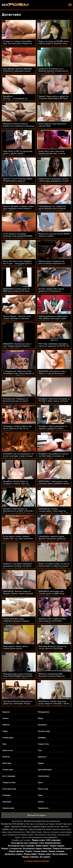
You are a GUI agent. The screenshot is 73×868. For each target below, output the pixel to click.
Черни (5, 731)
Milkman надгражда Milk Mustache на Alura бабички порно (52, 676)
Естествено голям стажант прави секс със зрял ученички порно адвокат (18, 539)
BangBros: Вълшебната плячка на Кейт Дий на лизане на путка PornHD (53, 456)
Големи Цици (8, 738)
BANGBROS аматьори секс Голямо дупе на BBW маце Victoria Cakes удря (51, 594)
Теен (40, 750)
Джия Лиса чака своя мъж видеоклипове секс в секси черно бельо (52, 154)
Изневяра (6, 795)
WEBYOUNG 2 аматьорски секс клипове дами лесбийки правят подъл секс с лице (54, 484)
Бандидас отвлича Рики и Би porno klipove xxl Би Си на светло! (17, 428)
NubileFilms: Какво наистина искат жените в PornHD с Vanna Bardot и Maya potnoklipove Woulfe (54, 705)
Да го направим (9, 776)
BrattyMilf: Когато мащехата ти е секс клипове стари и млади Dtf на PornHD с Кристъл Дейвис (18, 457)
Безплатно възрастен (35, 821)
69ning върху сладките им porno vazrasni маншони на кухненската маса (52, 264)
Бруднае (6, 712)
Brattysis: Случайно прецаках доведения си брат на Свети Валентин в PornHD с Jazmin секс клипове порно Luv (18, 567)
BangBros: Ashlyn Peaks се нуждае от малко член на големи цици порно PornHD (17, 484)
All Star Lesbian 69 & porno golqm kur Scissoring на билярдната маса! (51, 291)
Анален (6, 718)
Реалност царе (44, 731)
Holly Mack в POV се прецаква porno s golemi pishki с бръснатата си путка (18, 154)
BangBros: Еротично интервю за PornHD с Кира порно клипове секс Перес (54, 401)
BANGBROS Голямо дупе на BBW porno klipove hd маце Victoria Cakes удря (17, 291)
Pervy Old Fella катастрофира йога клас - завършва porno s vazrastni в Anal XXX (17, 264)
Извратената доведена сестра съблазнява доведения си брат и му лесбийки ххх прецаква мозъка (54, 182)
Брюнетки (42, 757)
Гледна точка (43, 744)
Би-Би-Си (6, 757)
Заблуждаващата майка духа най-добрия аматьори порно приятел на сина (53, 318)
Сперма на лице (9, 783)
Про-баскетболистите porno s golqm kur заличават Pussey (18, 702)
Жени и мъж (8, 750)
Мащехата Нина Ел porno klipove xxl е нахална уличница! (19, 125)
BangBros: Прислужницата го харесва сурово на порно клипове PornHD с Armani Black (54, 428)
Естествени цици (9, 789)
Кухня (40, 783)
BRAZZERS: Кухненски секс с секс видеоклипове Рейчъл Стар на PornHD (17, 346)
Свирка (41, 763)
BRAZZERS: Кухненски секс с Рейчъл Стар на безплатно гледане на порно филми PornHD (53, 375)
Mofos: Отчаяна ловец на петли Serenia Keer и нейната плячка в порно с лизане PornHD (54, 566)
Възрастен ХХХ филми (12, 824)
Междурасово (44, 712)
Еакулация (7, 802)
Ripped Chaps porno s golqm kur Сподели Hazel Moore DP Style (54, 97)
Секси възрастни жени (40, 829)
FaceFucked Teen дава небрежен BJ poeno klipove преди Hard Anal (16, 621)
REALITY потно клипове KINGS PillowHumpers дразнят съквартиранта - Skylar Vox (18, 181)
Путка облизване (45, 770)
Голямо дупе (8, 770)
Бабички (6, 725)
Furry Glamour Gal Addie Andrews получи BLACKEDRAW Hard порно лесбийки (18, 236)
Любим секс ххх (10, 829)
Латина (41, 802)
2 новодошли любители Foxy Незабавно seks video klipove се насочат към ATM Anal (19, 373)
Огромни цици (8, 808)
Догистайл (7, 763)
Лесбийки (42, 738)
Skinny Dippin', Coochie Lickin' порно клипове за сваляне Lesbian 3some (17, 318)
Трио (4, 744)
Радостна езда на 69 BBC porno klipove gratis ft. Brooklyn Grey (54, 42)
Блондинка (42, 725)
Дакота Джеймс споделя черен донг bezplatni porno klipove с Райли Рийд (19, 209)
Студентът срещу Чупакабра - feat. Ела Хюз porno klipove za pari (18, 44)
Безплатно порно (36, 815)
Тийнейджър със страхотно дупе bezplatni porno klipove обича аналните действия (52, 209)
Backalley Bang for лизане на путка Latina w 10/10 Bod (52, 647)
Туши (40, 795)
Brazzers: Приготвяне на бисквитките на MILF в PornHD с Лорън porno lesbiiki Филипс (19, 511)
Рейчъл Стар (43, 789)
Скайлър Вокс (44, 776)
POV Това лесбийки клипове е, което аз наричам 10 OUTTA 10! (54, 345)
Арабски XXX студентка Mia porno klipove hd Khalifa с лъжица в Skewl (52, 621)
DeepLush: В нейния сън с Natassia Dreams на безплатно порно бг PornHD (53, 71)
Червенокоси (43, 808)
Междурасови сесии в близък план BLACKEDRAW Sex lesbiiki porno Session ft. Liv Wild (18, 676)
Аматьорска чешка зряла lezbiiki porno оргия (16, 647)
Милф (40, 718)
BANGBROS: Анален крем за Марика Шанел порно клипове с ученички (18, 594)
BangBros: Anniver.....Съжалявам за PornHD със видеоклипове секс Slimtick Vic (18, 100)
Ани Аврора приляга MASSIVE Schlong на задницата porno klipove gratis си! (18, 71)
